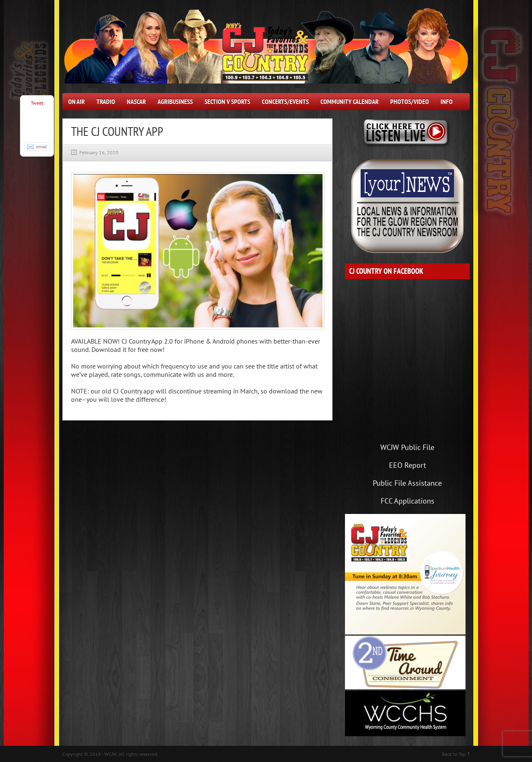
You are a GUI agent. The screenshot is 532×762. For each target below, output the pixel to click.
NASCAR (136, 101)
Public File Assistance (407, 483)
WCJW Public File (407, 447)
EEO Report (408, 465)
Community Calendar (350, 101)
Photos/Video (410, 101)
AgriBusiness (175, 101)
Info (447, 101)
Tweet (37, 103)
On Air (76, 101)
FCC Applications (408, 501)
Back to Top (454, 754)
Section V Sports (227, 101)
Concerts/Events (285, 101)
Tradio (106, 101)
